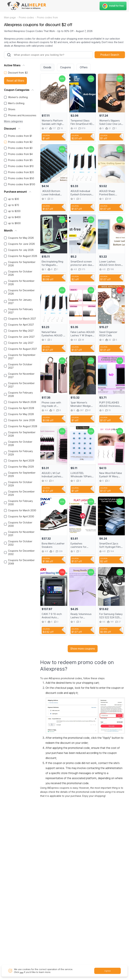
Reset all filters (15, 81)
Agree (107, 971)
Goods (47, 67)
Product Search (110, 55)
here (22, 972)
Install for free (113, 6)
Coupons (66, 67)
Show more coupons (83, 649)
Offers (84, 67)
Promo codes (26, 17)
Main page (10, 17)
